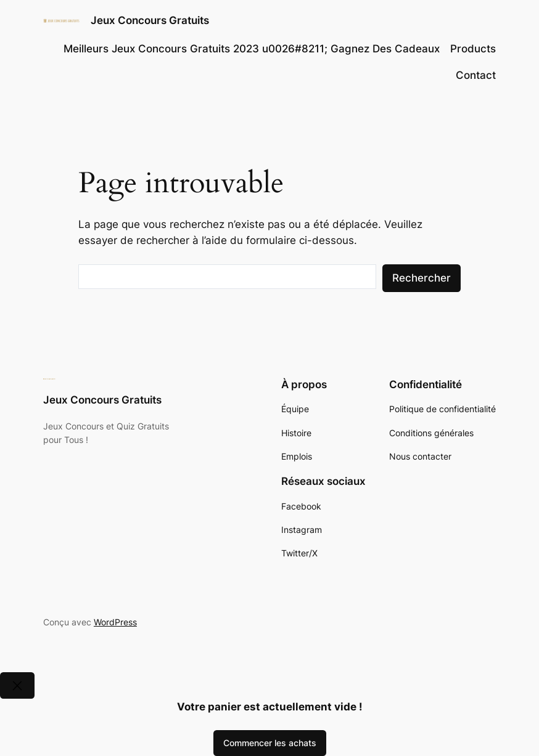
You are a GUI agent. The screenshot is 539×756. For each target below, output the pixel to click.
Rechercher (422, 278)
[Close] (17, 685)
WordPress (115, 622)
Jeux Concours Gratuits (150, 20)
